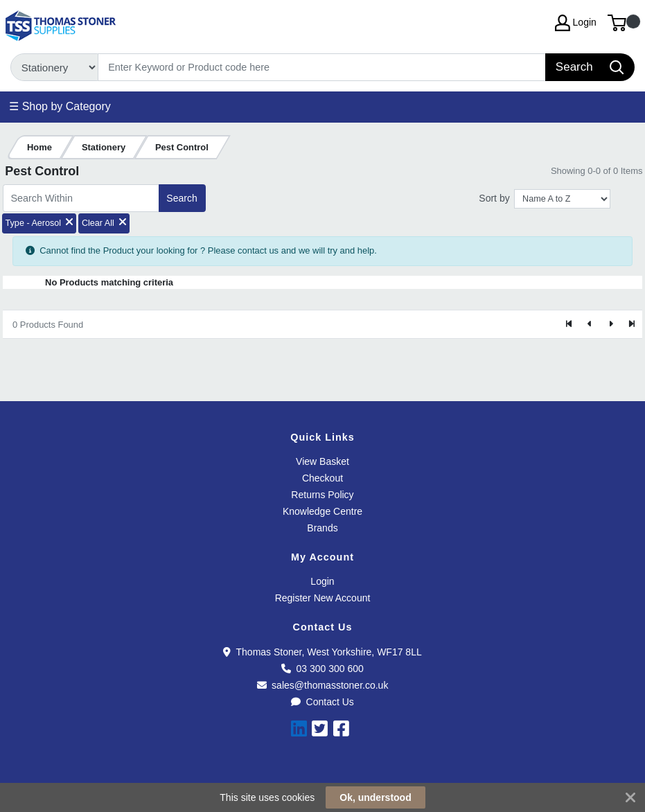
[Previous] (590, 324)
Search (182, 198)
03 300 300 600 (322, 669)
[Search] (322, 67)
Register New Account (323, 598)
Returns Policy (322, 495)
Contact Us (322, 702)
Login (322, 581)
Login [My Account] (576, 23)
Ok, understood (375, 797)
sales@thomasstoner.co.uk (323, 685)
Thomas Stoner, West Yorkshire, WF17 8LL (322, 652)
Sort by (494, 198)
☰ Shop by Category (60, 106)
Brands (322, 528)
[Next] (610, 324)
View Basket (322, 461)
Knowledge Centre (322, 511)
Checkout (322, 478)
